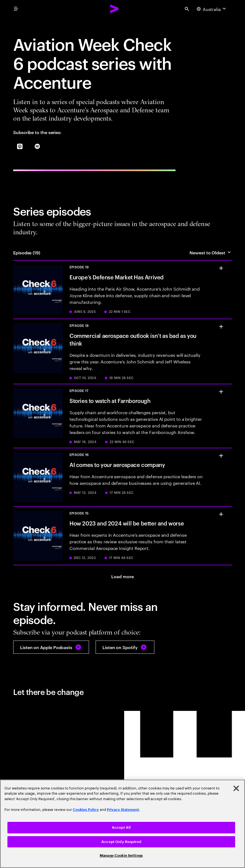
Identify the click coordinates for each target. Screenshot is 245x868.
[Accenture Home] (115, 9)
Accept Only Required (121, 842)
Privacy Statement (123, 810)
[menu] (16, 9)
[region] (122, 824)
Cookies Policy (86, 810)
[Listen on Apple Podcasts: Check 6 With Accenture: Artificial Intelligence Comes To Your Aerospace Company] (51, 647)
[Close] (236, 788)
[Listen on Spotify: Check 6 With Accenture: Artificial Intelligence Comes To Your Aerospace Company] (125, 647)
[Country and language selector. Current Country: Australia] (212, 9)
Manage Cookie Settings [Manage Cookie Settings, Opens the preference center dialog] (121, 856)
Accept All (121, 827)
